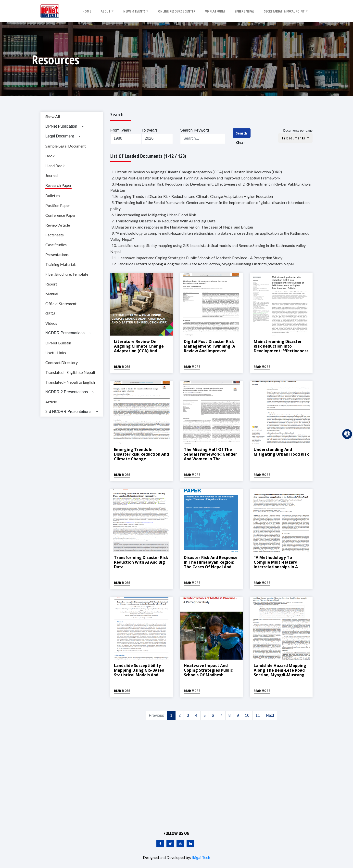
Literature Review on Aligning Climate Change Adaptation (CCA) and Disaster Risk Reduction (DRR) (139, 351)
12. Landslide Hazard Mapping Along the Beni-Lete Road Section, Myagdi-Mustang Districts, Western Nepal (203, 264)
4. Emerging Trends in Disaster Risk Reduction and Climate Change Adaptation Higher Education (192, 196)
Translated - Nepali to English (70, 382)
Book (50, 156)
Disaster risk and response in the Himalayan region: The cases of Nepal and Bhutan (211, 565)
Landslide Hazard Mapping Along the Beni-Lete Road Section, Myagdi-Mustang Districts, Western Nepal (280, 673)
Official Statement (61, 304)
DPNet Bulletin (58, 343)
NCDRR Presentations (65, 333)
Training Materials (61, 264)
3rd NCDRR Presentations (68, 412)
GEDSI (51, 313)
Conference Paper (61, 215)
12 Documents (294, 138)
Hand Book (55, 166)
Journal (51, 175)
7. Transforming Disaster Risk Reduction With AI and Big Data (164, 221)
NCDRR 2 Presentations (67, 392)
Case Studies (56, 245)
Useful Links (56, 353)
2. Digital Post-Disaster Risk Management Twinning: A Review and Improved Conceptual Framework (196, 178)
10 (247, 715)
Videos (51, 323)
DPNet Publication (61, 126)
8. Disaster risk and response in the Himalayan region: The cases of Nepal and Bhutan (182, 227)
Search (242, 133)
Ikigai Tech (201, 857)
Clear (240, 142)
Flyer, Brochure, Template (67, 274)
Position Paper (58, 205)
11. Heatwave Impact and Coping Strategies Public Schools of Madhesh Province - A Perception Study (197, 258)
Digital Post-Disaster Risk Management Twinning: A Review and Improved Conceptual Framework (209, 349)
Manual (52, 294)
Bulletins (53, 196)
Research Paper (58, 185)
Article (51, 402)
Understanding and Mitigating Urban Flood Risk (281, 452)
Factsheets (55, 235)
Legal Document (60, 136)
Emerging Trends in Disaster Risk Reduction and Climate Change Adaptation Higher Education (141, 459)
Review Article (58, 225)
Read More (122, 367)
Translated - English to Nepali (70, 372)
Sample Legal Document (66, 146)
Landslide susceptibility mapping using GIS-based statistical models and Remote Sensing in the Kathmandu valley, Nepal (139, 675)
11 (258, 715)
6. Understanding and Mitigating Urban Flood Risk (154, 215)
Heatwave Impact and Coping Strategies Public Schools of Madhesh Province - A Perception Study (208, 675)
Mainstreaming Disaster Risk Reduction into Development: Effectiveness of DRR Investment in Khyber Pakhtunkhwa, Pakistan (281, 353)
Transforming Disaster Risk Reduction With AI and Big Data (141, 562)
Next (270, 715)
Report (51, 284)
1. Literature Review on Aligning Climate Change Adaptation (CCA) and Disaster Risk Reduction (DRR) (197, 172)
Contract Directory (62, 362)
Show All (53, 116)
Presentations (57, 254)
